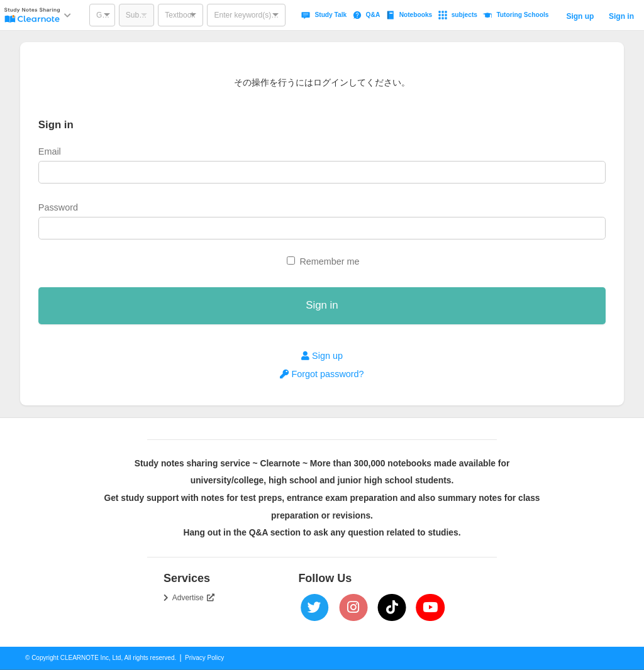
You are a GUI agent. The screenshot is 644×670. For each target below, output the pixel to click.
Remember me (329, 261)
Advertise (194, 598)
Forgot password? (322, 374)
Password (58, 207)
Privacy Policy (204, 658)
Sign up (580, 16)
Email (50, 151)
